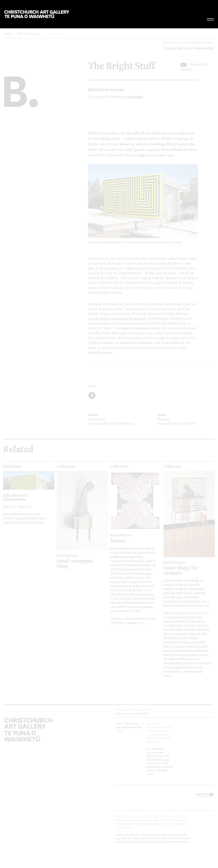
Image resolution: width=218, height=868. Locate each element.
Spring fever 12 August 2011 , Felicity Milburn (116, 419)
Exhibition (12, 466)
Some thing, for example (183, 568)
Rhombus (139, 314)
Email (150, 774)
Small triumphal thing (76, 561)
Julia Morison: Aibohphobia (15, 497)
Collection (66, 466)
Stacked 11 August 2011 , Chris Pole (185, 419)
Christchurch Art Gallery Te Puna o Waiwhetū (37, 14)
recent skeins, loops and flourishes (117, 318)
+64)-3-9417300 (157, 771)
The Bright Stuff (54, 34)
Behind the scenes (28, 34)
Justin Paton (134, 97)
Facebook (92, 396)
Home (8, 34)
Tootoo (129, 538)
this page (156, 842)
